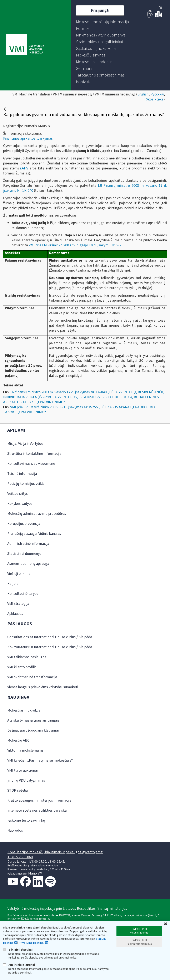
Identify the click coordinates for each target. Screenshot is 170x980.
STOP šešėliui (18, 790)
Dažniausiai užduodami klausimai (33, 730)
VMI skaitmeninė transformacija (32, 677)
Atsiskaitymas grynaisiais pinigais (33, 720)
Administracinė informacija (28, 544)
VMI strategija (18, 604)
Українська (155, 99)
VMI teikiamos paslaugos (27, 657)
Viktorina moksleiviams (25, 750)
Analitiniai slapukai (19, 965)
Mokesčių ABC (18, 740)
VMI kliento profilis (22, 667)
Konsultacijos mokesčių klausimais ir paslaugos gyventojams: (55, 852)
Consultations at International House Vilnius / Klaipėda (50, 637)
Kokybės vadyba (20, 504)
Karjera (13, 584)
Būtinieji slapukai (18, 950)
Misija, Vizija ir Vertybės (25, 444)
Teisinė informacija (22, 474)
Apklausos (15, 614)
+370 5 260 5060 (20, 857)
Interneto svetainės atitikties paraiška (37, 810)
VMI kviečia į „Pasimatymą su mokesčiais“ (40, 760)
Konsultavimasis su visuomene (31, 464)
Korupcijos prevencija (24, 524)
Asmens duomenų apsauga (28, 564)
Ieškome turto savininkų (26, 820)
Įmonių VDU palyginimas (26, 780)
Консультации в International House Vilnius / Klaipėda (50, 647)
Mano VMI (36, 873)
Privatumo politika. (31, 943)
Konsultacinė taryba (23, 594)
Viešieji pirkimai (19, 574)
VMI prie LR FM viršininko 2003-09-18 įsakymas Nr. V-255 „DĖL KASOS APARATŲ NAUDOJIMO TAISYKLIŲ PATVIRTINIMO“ (79, 410)
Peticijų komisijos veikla (26, 484)
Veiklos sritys (17, 494)
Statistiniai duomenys (24, 554)
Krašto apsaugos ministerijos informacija (39, 800)
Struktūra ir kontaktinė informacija (34, 454)
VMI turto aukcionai (22, 770)
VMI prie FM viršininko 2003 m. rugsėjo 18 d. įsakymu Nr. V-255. (78, 245)
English (143, 94)
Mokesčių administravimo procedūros (37, 514)
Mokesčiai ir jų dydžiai (24, 710)
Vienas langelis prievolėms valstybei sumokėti (43, 687)
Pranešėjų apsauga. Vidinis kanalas (34, 534)
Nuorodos (15, 830)
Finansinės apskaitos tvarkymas (28, 138)
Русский (157, 94)
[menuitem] (102, 22)
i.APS (24, 168)
